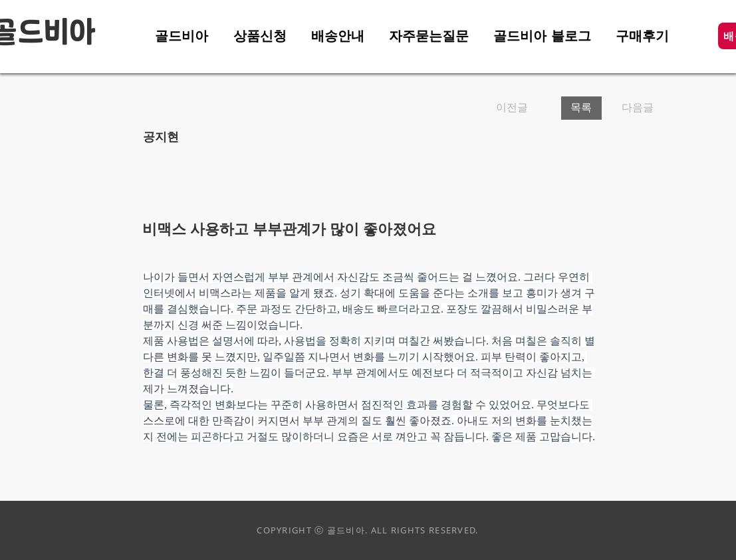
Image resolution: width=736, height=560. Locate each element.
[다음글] (633, 108)
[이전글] (524, 108)
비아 (70, 33)
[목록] (581, 108)
